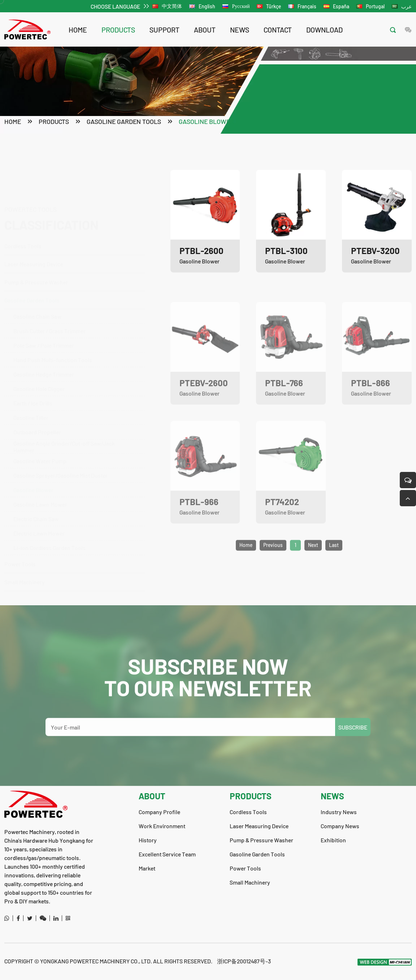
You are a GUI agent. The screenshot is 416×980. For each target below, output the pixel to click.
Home (78, 30)
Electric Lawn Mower (39, 498)
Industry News (339, 812)
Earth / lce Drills (33, 368)
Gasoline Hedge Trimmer (44, 339)
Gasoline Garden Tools (124, 122)
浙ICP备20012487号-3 (244, 961)
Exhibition (333, 840)
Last (334, 567)
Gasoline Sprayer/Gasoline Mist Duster (60, 441)
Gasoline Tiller (31, 383)
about (205, 30)
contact (278, 30)
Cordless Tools (71, 211)
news (240, 30)
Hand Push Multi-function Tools (53, 325)
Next (313, 567)
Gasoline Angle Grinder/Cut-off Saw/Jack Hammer (64, 412)
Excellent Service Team (167, 854)
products (118, 30)
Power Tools (71, 564)
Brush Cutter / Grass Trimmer (49, 296)
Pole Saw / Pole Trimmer (44, 311)
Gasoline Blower (206, 122)
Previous (273, 567)
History (148, 840)
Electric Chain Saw (36, 484)
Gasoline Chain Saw (37, 282)
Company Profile (159, 812)
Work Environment (162, 826)
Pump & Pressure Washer (71, 247)
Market (147, 868)
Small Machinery (25, 582)
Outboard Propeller (37, 397)
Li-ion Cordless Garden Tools (49, 513)
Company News (340, 826)
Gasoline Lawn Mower (40, 470)
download (324, 30)
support (164, 30)
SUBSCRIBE (353, 749)
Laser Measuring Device (34, 229)
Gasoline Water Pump (40, 426)
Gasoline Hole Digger (39, 354)
